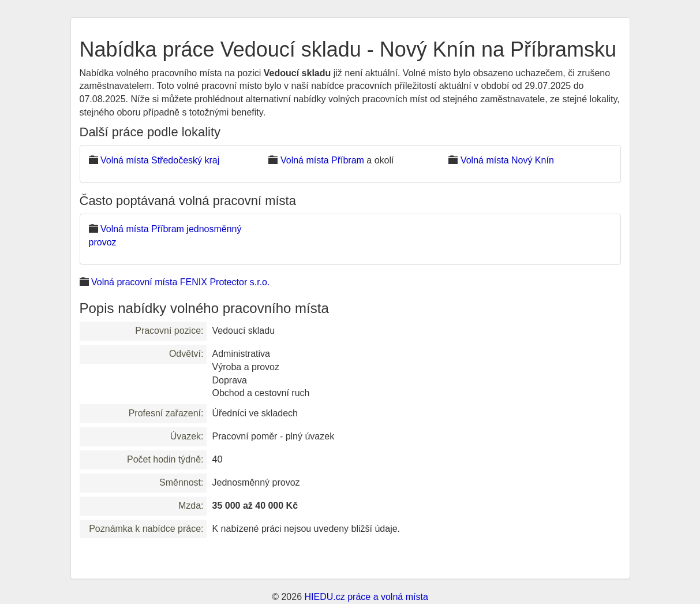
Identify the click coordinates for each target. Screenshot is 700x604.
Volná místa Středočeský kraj (160, 160)
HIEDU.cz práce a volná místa (366, 597)
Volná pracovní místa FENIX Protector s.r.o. (180, 282)
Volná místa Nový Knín (507, 160)
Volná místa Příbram (322, 160)
